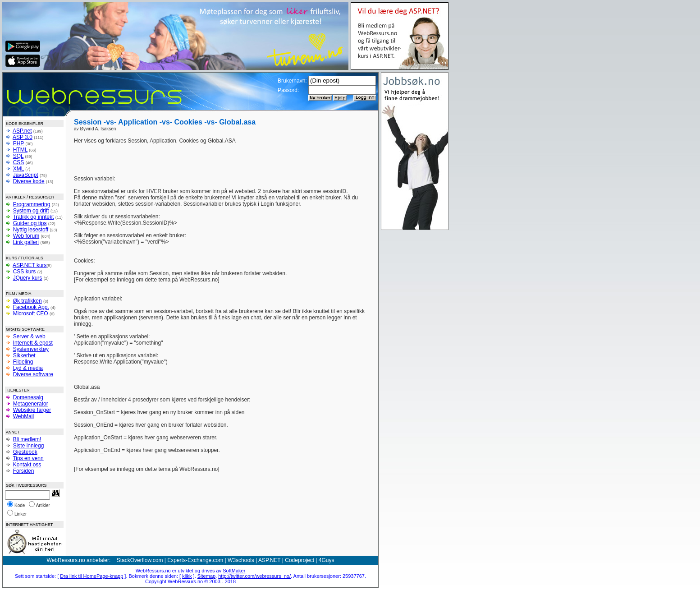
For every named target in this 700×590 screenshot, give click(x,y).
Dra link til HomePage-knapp (92, 576)
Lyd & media (28, 368)
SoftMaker (234, 571)
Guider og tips (30, 223)
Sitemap (206, 576)
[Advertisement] (316, 151)
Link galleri (26, 242)
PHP (18, 143)
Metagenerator (31, 404)
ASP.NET (270, 560)
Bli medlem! (27, 439)
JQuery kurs (28, 278)
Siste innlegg (29, 446)
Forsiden (24, 471)
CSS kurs (25, 272)
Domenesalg (28, 397)
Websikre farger (32, 410)
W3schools (241, 560)
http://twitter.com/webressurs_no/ (254, 576)
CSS (19, 162)
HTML (20, 150)
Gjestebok (25, 452)
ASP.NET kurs (30, 265)
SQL (18, 156)
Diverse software (33, 374)
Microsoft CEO (31, 313)
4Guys (327, 560)
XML (18, 169)
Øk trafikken (27, 301)
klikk (187, 576)
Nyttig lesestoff (31, 230)
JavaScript (26, 175)
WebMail (23, 416)
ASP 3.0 (23, 137)
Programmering (32, 204)
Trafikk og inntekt (33, 217)
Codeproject (300, 560)
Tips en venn (28, 458)
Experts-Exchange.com (195, 560)
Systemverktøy (31, 349)
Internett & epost (33, 343)
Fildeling (23, 362)
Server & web (29, 336)
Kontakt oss (27, 465)
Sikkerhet (24, 355)
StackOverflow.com (140, 560)
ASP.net (22, 131)
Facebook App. (31, 307)
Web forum (26, 236)
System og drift (31, 211)
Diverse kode (29, 181)
